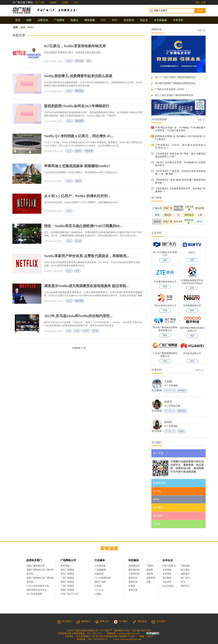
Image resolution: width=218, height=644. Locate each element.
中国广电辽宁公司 (70, 594)
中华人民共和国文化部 (38, 586)
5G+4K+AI (170, 390)
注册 (203, 2)
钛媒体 (132, 586)
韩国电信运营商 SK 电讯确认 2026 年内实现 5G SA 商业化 (180, 138)
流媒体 (78, 151)
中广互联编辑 (171, 386)
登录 (198, 2)
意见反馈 (140, 621)
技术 (77, 271)
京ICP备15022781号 (142, 631)
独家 (29, 20)
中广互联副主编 (172, 406)
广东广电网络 (67, 586)
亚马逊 (78, 241)
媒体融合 (182, 391)
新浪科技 (133, 578)
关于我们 (64, 621)
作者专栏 (178, 20)
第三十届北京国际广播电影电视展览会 (174, 95)
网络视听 (182, 411)
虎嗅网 (150, 574)
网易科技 (133, 582)
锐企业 (144, 20)
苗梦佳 (168, 402)
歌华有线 (65, 566)
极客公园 (133, 590)
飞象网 (150, 566)
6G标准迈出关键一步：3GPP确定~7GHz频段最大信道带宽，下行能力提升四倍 (180, 129)
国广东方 (185, 578)
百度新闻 (151, 578)
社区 (76, 2)
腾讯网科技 (134, 570)
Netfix (69, 61)
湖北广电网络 (67, 570)
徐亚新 (168, 422)
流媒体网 (99, 574)
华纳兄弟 (79, 61)
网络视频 (90, 20)
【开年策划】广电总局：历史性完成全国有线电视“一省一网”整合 (180, 173)
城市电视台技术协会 (37, 590)
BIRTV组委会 (169, 566)
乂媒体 (98, 594)
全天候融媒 (160, 20)
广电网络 (59, 20)
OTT (103, 20)
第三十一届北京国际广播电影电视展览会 (175, 77)
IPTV (115, 20)
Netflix (86, 331)
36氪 (148, 582)
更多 (201, 30)
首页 (18, 20)
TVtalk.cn (99, 590)
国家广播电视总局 (36, 566)
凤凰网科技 (134, 566)
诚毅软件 (185, 574)
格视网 (53, 2)
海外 (89, 61)
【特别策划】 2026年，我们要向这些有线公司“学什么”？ (180, 146)
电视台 (74, 20)
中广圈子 (121, 621)
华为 (185, 582)
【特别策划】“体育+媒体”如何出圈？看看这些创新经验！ (180, 181)
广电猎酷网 (100, 570)
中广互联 (40, 2)
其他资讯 (129, 20)
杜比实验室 (168, 586)
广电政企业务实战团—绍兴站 (170, 89)
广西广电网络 (67, 578)
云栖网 (98, 586)
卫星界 (65, 2)
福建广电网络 (67, 590)
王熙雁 (168, 381)
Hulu (69, 331)
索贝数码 (167, 578)
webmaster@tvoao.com (129, 633)
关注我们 (158, 621)
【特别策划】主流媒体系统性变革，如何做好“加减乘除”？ (180, 190)
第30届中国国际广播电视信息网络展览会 (175, 83)
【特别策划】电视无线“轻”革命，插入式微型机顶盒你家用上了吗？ (180, 155)
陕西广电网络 (67, 582)
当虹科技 (167, 582)
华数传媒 (185, 566)
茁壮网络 (167, 574)
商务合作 (102, 621)
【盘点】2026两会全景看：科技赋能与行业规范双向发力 (180, 164)
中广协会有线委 (34, 594)
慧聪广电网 (100, 582)
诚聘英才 (83, 621)
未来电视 (167, 570)
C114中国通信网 (103, 578)
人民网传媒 (100, 566)
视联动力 (185, 586)
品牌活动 (43, 20)
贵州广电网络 (67, 574)
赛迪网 (150, 570)
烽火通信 (185, 570)
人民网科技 (134, 574)
